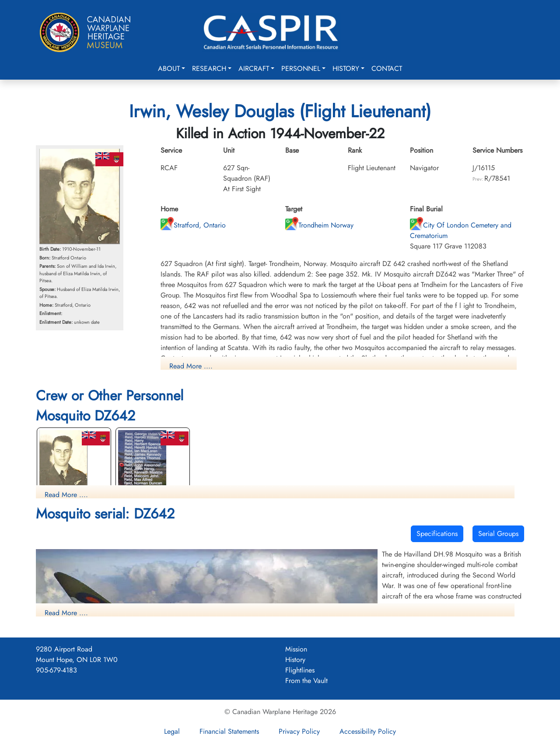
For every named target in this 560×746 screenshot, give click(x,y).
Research (209, 68)
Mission (296, 649)
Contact (387, 68)
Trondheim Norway (319, 225)
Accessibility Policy (368, 731)
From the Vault (306, 681)
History (346, 68)
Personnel (301, 68)
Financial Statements (229, 731)
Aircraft (254, 68)
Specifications (437, 534)
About (169, 68)
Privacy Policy (299, 731)
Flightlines (300, 670)
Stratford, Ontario (193, 225)
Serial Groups (498, 534)
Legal (172, 731)
